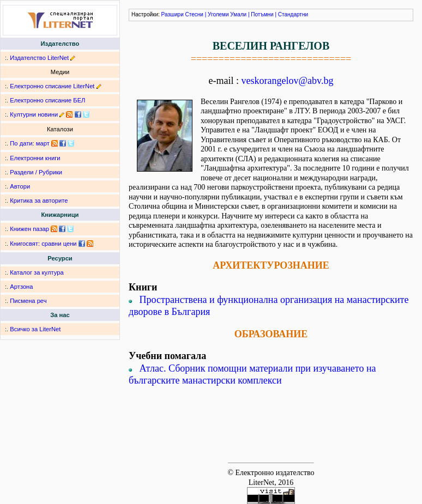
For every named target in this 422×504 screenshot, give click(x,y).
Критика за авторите (39, 201)
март (43, 143)
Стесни (194, 14)
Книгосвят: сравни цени (43, 244)
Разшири (173, 14)
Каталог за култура (37, 272)
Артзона (21, 287)
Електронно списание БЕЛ (47, 100)
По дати (21, 143)
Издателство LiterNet (39, 58)
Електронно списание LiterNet (52, 86)
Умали (238, 14)
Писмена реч (28, 301)
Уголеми (218, 14)
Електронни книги (35, 158)
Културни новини (34, 114)
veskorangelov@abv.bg (288, 81)
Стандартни (293, 14)
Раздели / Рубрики (36, 172)
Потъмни (262, 14)
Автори (20, 186)
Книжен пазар (29, 229)
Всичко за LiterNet (35, 329)
